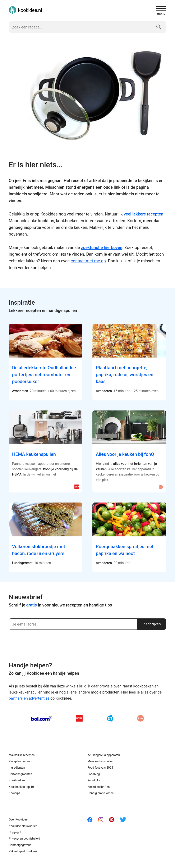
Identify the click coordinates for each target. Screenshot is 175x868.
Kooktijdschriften (98, 787)
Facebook (90, 820)
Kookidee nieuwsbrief (23, 826)
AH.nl (110, 718)
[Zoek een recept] (81, 27)
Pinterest (112, 820)
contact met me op (88, 261)
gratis (31, 605)
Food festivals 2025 (100, 768)
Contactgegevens (20, 845)
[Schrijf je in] (73, 624)
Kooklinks (94, 780)
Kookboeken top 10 (21, 787)
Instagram (101, 820)
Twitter (123, 820)
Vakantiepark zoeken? (23, 851)
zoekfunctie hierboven (102, 247)
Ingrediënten (17, 768)
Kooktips (15, 793)
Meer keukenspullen (100, 761)
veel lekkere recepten (144, 214)
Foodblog (94, 774)
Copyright (15, 832)
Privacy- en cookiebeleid (24, 839)
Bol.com (42, 718)
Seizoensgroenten (20, 774)
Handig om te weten (100, 793)
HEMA (79, 718)
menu (161, 11)
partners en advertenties (29, 698)
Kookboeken (17, 780)
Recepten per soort (21, 761)
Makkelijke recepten (22, 755)
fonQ (141, 718)
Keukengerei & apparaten (104, 755)
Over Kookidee (18, 819)
